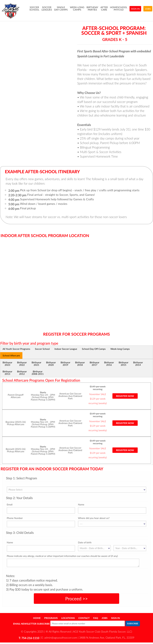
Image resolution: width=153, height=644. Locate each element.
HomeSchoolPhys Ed (119, 9)
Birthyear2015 (124, 364)
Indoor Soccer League (66, 349)
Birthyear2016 (109, 364)
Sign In (135, 9)
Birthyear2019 (65, 364)
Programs (51, 618)
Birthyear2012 (22, 373)
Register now (125, 396)
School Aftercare (11, 355)
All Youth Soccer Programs (16, 349)
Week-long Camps (120, 349)
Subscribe (133, 623)
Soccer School (42, 349)
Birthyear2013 (7, 373)
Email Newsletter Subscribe (31, 624)
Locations (68, 618)
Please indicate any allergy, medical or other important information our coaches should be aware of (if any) (62, 556)
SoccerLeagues (47, 9)
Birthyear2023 (7, 364)
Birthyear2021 (36, 364)
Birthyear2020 (51, 364)
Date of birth (85, 542)
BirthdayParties (92, 9)
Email (10, 505)
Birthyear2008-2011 (38, 373)
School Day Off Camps (94, 349)
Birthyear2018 (80, 364)
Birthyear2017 (94, 364)
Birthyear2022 (22, 364)
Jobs (148, 9)
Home (37, 618)
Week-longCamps (77, 9)
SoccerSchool (34, 9)
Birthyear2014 (138, 364)
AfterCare (104, 9)
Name (81, 505)
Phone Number (15, 518)
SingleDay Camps (61, 9)
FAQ (96, 618)
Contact (84, 618)
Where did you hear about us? (94, 518)
